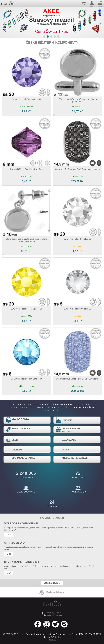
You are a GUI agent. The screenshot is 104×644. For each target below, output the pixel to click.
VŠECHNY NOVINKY (52, 583)
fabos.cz (52, 640)
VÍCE (9, 535)
